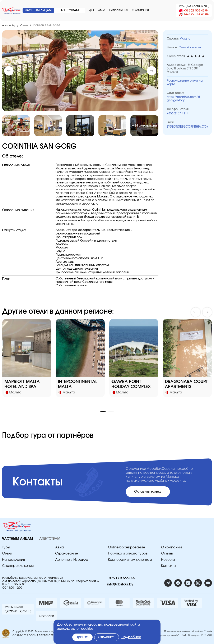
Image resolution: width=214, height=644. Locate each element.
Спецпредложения (18, 566)
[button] (152, 71)
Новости (168, 560)
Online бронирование (127, 547)
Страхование (67, 553)
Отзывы (167, 553)
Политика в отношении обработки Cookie (188, 632)
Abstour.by (9, 26)
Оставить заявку (148, 492)
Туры (91, 10)
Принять (82, 637)
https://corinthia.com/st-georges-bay (184, 99)
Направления (118, 10)
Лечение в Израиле (72, 560)
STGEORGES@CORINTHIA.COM (187, 127)
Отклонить (107, 637)
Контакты (169, 566)
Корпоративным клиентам (130, 560)
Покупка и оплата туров (128, 553)
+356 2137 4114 (178, 114)
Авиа (102, 10)
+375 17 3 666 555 (121, 578)
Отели (24, 26)
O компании (140, 10)
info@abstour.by (120, 584)
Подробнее (131, 637)
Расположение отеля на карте (185, 83)
